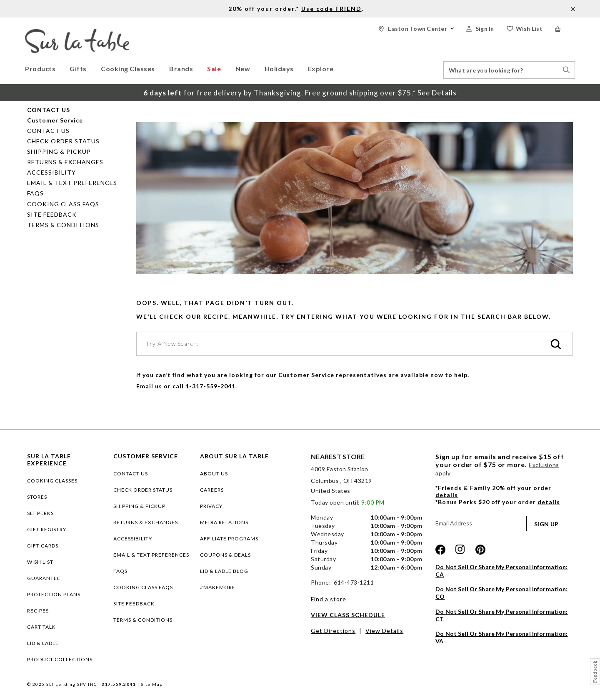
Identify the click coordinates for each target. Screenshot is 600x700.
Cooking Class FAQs (63, 204)
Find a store (329, 599)
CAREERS (212, 490)
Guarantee (44, 578)
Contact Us (48, 131)
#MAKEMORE (218, 587)
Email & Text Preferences (72, 183)
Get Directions (333, 631)
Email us (149, 386)
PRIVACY (211, 506)
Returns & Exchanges (65, 162)
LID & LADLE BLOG (224, 571)
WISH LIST (40, 562)
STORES (37, 497)
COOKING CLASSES (52, 481)
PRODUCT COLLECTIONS (60, 659)
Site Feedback (52, 214)
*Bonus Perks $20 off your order (498, 502)
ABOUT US (214, 474)
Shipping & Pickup (59, 151)
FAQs (35, 193)
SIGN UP (546, 524)
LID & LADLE (43, 643)
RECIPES (38, 611)
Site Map (152, 684)
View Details (384, 631)
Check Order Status (63, 141)
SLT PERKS (40, 513)
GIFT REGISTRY (47, 529)
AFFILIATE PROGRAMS (229, 539)
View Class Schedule (348, 615)
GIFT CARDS (43, 546)
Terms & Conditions (63, 225)
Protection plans (54, 594)
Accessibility (51, 172)
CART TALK (41, 627)
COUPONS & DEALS (225, 555)
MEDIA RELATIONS (224, 522)
